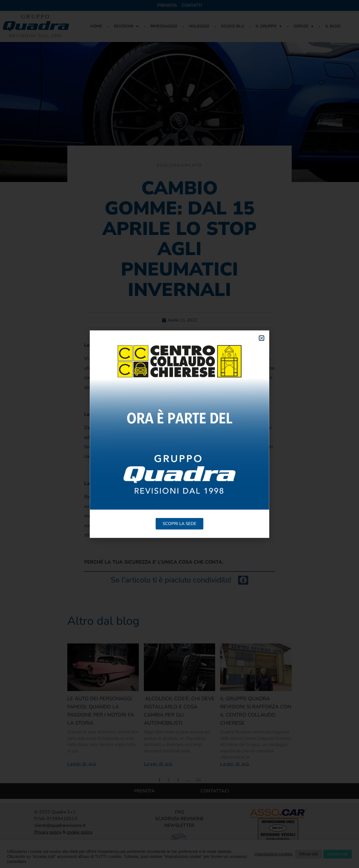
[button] (262, 338)
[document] (179, 434)
